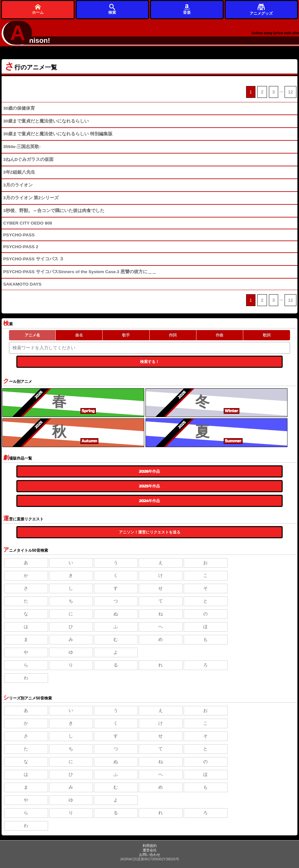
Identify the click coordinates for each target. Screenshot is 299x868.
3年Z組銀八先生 (19, 172)
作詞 (173, 335)
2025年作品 (149, 486)
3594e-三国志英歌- (22, 147)
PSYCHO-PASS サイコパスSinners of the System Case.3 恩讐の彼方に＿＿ (80, 272)
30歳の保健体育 (19, 108)
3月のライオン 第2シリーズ (31, 198)
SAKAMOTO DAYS (22, 284)
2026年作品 (150, 471)
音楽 (187, 9)
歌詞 (267, 335)
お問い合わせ (150, 855)
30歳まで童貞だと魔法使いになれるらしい (46, 121)
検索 (112, 9)
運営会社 (150, 850)
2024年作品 (150, 501)
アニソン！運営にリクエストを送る (150, 532)
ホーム (38, 9)
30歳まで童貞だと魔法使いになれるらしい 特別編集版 (58, 134)
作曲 (220, 335)
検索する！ (150, 362)
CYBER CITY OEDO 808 (28, 223)
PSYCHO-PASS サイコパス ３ (34, 259)
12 (291, 92)
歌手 (126, 335)
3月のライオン (18, 185)
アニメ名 (32, 335)
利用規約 (150, 846)
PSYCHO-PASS (19, 235)
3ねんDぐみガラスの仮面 (28, 159)
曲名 (79, 335)
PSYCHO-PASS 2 (21, 247)
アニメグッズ (261, 9)
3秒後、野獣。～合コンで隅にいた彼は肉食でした (54, 211)
